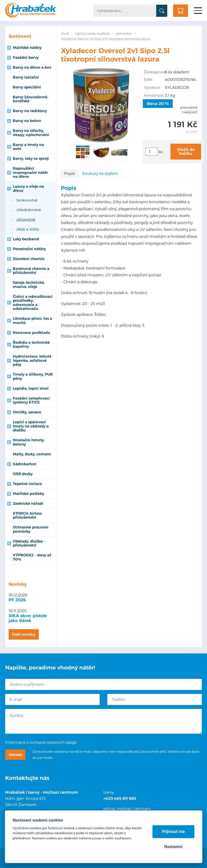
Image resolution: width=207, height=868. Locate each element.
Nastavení (173, 847)
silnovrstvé (124, 33)
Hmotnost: (154, 95)
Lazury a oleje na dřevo (92, 33)
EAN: (148, 80)
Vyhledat (162, 11)
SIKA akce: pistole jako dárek (28, 618)
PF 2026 (17, 600)
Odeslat (15, 755)
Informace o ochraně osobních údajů (41, 742)
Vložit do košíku (186, 151)
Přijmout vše (173, 832)
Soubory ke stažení (100, 173)
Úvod (65, 33)
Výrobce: (152, 88)
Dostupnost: (154, 72)
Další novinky (24, 634)
